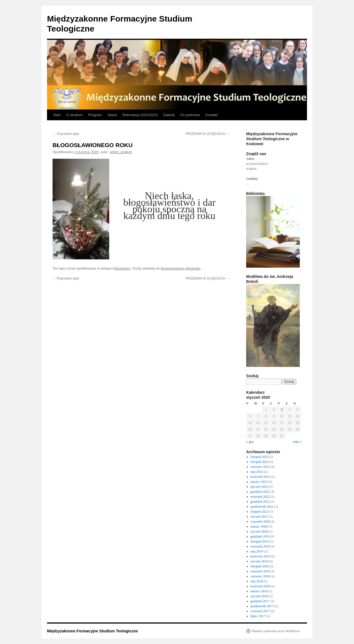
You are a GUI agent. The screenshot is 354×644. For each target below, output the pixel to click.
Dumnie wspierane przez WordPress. (276, 631)
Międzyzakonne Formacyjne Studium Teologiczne (93, 631)
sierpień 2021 (260, 512)
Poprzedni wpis (66, 134)
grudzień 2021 (260, 502)
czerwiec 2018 (260, 576)
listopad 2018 (260, 566)
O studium (74, 115)
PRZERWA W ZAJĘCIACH (208, 134)
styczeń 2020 (259, 531)
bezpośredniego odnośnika (180, 268)
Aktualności (122, 268)
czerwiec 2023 (260, 467)
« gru (250, 442)
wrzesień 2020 (260, 522)
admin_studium (121, 152)
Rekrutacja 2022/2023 (140, 115)
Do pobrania (190, 115)
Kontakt (212, 115)
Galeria (169, 115)
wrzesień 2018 (260, 571)
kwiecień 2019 (260, 556)
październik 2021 (262, 507)
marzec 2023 (259, 482)
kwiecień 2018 (260, 586)
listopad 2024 (260, 462)
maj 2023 (257, 472)
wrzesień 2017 (260, 611)
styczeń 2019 (259, 561)
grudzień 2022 (260, 492)
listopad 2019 (260, 541)
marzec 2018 (259, 591)
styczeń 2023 (259, 487)
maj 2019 (257, 551)
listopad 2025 (260, 457)
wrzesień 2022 (260, 497)
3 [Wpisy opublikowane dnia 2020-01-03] (282, 410)
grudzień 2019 (260, 536)
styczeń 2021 (259, 517)
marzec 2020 (259, 526)
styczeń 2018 (259, 596)
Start (57, 115)
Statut (112, 115)
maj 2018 (257, 581)
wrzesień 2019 (260, 546)
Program (95, 115)
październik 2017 (262, 606)
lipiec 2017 (258, 616)
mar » (297, 442)
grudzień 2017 (260, 601)
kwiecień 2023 (260, 477)
